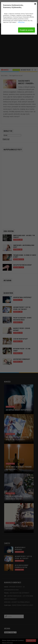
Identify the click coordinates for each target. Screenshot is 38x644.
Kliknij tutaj (21, 22)
